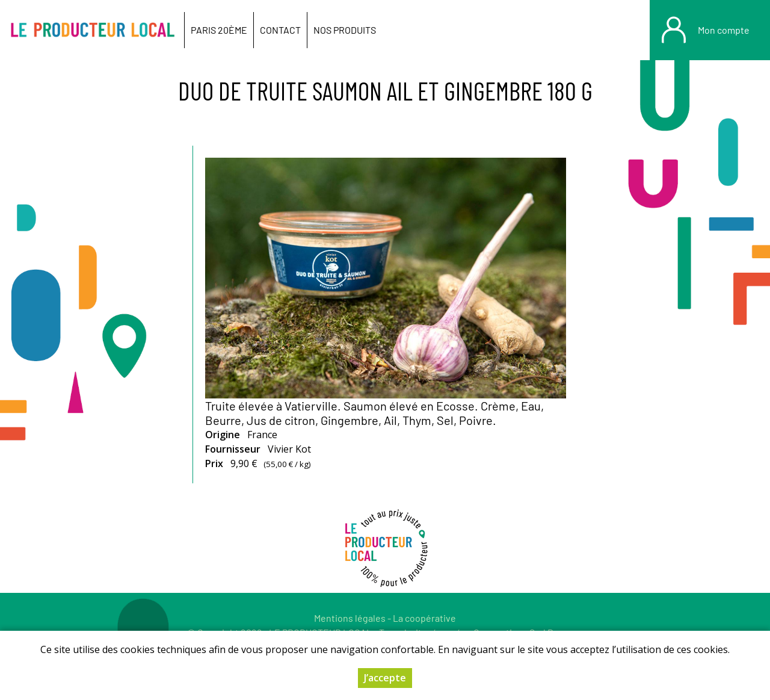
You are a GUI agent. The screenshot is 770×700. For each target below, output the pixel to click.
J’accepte (385, 678)
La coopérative (424, 618)
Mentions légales (350, 618)
